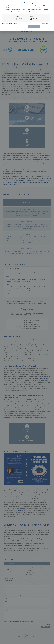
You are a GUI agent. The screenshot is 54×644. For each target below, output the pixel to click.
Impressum (5, 23)
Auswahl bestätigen (20, 27)
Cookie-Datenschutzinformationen (33, 12)
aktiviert (20, 19)
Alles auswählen (34, 27)
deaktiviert (35, 19)
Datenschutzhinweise (12, 23)
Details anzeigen (46, 23)
